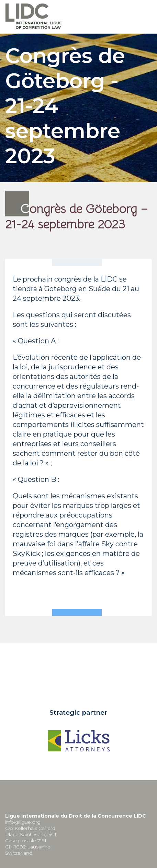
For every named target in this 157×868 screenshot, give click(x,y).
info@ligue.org (23, 822)
